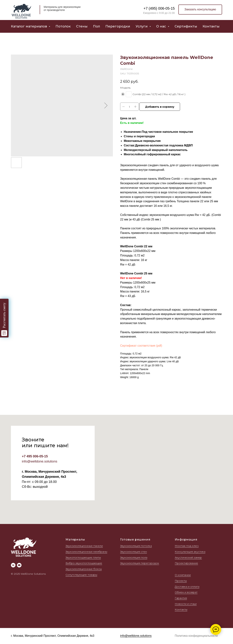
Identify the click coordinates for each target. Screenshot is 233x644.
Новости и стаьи (186, 604)
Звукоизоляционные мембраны (86, 552)
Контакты (211, 26)
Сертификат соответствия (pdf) (141, 346)
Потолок (63, 26)
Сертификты (186, 26)
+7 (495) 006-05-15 (159, 8)
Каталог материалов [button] (29, 26)
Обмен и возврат (186, 592)
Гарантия (181, 598)
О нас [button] (162, 26)
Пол (96, 26)
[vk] (13, 565)
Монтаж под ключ (187, 546)
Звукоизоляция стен (134, 552)
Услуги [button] (142, 26)
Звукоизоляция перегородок (140, 563)
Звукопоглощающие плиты (83, 557)
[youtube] (19, 565)
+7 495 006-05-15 (35, 456)
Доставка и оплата (187, 587)
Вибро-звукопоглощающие (84, 563)
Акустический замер (188, 557)
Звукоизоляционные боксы (84, 569)
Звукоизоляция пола (134, 557)
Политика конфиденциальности (196, 636)
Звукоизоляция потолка (136, 546)
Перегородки (118, 26)
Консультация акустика (190, 552)
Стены (82, 26)
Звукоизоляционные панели (84, 546)
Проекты (181, 581)
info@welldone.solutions (40, 461)
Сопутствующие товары (81, 575)
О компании (183, 575)
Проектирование (186, 563)
